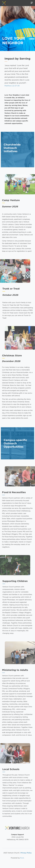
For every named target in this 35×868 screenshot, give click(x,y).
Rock (22, 858)
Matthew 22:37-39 (12, 86)
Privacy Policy (26, 853)
